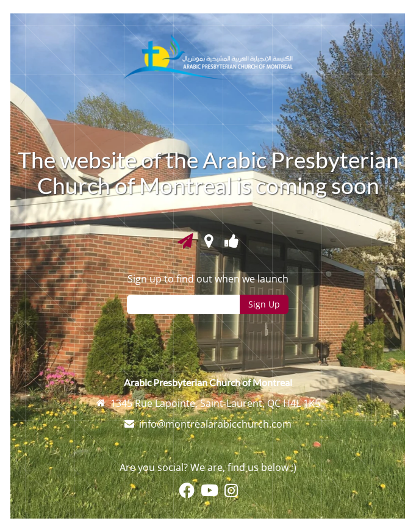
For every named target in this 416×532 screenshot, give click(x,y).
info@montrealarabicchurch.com (215, 424)
